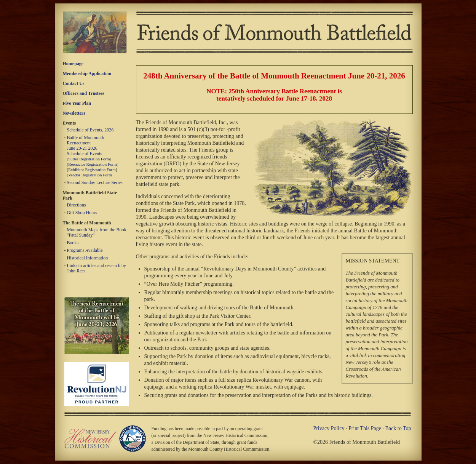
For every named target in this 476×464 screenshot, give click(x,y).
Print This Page (365, 428)
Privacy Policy (329, 428)
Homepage (73, 64)
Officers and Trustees (84, 93)
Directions (77, 205)
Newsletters (74, 113)
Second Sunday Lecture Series (95, 182)
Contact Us (74, 83)
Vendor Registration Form (90, 175)
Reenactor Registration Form (93, 164)
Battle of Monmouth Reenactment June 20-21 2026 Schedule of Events (86, 146)
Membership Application (87, 74)
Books (73, 243)
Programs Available (85, 250)
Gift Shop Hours (82, 213)
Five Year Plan (77, 103)
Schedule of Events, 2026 (90, 130)
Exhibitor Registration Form (92, 170)
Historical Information (88, 258)
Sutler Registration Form (89, 159)
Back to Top (398, 428)
